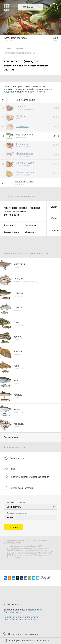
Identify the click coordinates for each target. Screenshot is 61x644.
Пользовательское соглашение (20, 620)
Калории (8, 225)
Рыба (10, 469)
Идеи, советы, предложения (23, 634)
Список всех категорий (19, 488)
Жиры (54, 218)
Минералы (31, 232)
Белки (54, 207)
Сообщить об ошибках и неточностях (29, 641)
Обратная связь (12, 612)
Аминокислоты (11, 232)
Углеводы (54, 230)
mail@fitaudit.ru (34, 610)
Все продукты (14, 458)
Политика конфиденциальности (21, 617)
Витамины (30, 225)
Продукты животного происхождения (26, 477)
